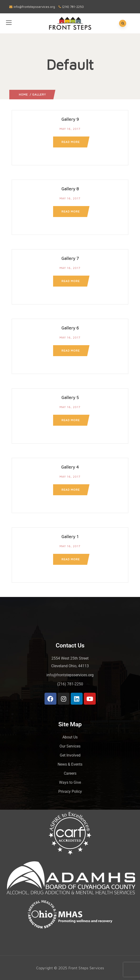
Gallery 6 (70, 328)
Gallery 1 (70, 537)
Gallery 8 (70, 189)
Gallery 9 (70, 119)
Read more (71, 142)
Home (23, 94)
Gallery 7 (70, 258)
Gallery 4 (70, 467)
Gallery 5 (70, 397)
